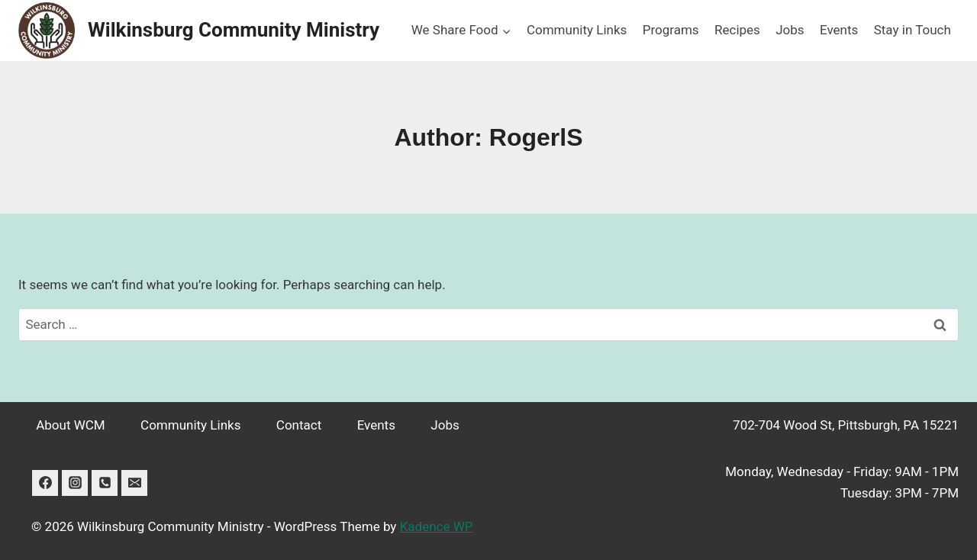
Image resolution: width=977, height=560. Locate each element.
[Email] (134, 483)
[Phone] (105, 483)
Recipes (737, 30)
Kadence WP (437, 526)
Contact (299, 425)
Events (839, 30)
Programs (671, 30)
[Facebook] (45, 483)
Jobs (790, 30)
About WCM (70, 425)
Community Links (577, 30)
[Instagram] (75, 483)
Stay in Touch (913, 30)
